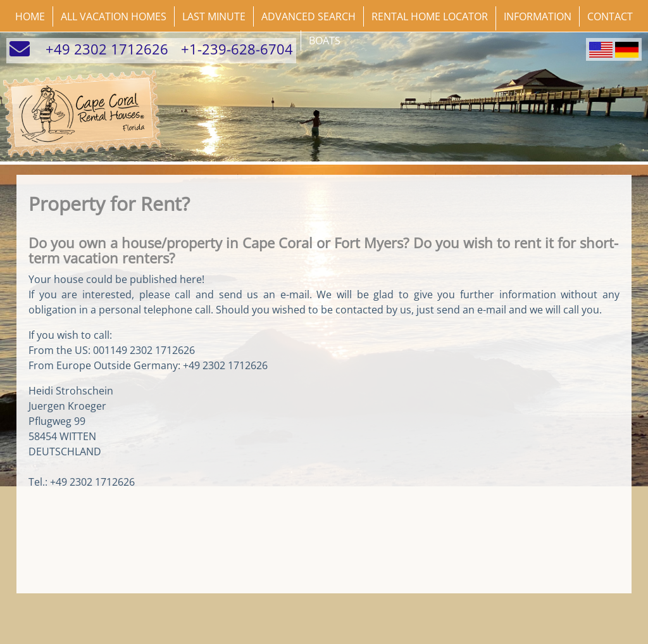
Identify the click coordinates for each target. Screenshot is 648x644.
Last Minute (214, 16)
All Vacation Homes (114, 16)
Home (30, 16)
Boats (325, 41)
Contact (610, 16)
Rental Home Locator (430, 16)
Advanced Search (308, 16)
